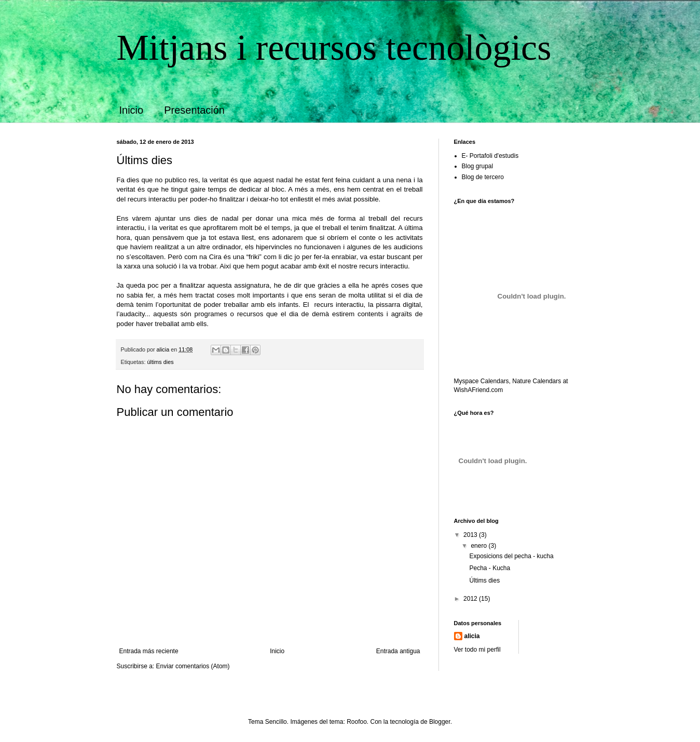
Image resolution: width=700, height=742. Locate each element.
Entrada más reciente (149, 651)
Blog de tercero (483, 177)
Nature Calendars (537, 381)
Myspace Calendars (482, 381)
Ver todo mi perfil (477, 650)
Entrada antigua (398, 651)
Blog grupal (478, 166)
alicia (472, 636)
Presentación (194, 110)
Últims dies (484, 581)
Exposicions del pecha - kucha (511, 556)
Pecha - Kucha (490, 568)
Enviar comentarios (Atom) (193, 666)
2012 (471, 599)
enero (479, 546)
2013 (471, 535)
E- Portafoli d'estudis (490, 156)
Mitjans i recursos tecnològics (334, 48)
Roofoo (357, 722)
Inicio (132, 110)
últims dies (161, 362)
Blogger (440, 722)
